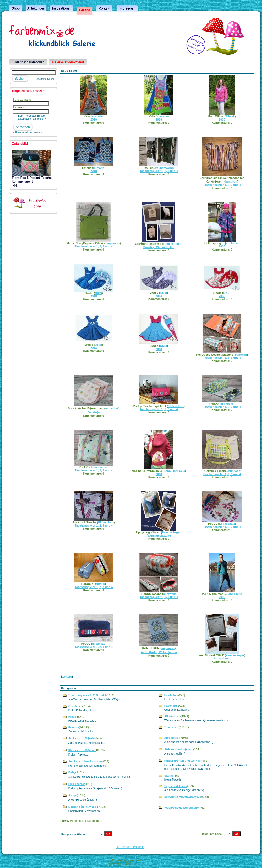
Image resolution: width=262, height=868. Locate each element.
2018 (94, 119)
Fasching (171, 706)
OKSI (98, 293)
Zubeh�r (94, 412)
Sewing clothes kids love (85, 761)
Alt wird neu (222, 658)
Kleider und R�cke (82, 750)
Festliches (171, 695)
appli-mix (232, 243)
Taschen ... (172, 727)
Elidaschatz (176, 406)
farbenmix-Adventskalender (183, 797)
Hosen (73, 717)
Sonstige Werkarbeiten (159, 247)
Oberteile (75, 706)
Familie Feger (172, 244)
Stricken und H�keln (179, 749)
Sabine (169, 776)
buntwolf (231, 181)
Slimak (230, 116)
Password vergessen (29, 132)
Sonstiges (171, 738)
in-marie (97, 116)
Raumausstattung (159, 536)
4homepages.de (143, 864)
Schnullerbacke (174, 471)
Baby (72, 772)
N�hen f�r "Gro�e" (83, 807)
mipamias (113, 243)
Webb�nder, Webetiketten (159, 652)
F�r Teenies (77, 784)
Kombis (74, 727)
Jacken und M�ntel (82, 738)
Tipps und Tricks (176, 786)
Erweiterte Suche (45, 79)
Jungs (73, 795)
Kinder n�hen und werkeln (183, 761)
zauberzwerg (164, 168)
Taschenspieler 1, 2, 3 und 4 (159, 171)
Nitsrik (100, 584)
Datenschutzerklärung (131, 847)
